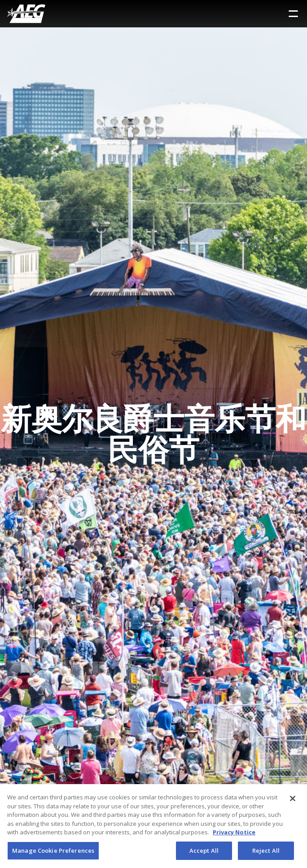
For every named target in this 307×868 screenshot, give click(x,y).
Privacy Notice (234, 834)
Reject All (266, 853)
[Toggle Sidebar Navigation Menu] (293, 14)
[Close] (293, 801)
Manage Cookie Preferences (53, 853)
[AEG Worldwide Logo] (26, 14)
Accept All (204, 853)
